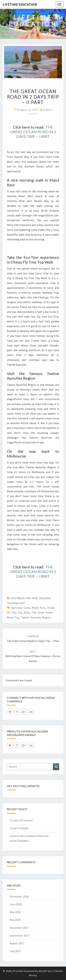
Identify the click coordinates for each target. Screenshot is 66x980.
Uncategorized (16, 603)
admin (48, 110)
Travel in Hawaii (19, 828)
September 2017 (20, 935)
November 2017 (19, 928)
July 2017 (15, 951)
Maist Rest (39, 608)
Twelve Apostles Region (36, 617)
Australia (16, 608)
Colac (27, 608)
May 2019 (15, 920)
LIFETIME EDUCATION (20, 4)
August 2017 (17, 943)
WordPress (46, 971)
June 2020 (16, 904)
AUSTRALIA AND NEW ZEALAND (31, 598)
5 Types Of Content (21, 820)
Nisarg (33, 975)
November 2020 (19, 896)
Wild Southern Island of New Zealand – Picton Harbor (33, 656)
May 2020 (15, 912)
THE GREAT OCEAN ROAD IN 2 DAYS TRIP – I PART (33, 132)
